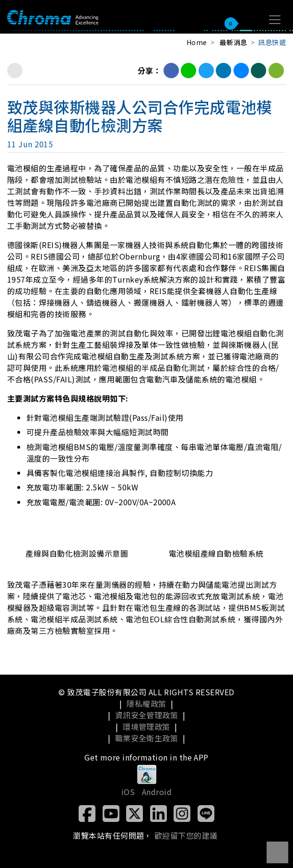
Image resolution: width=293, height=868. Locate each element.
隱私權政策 (146, 703)
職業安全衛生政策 (147, 738)
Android (157, 792)
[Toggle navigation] (275, 20)
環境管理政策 (146, 726)
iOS (128, 792)
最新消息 (234, 42)
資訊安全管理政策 (147, 715)
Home (197, 42)
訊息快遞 (272, 42)
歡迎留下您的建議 (186, 835)
